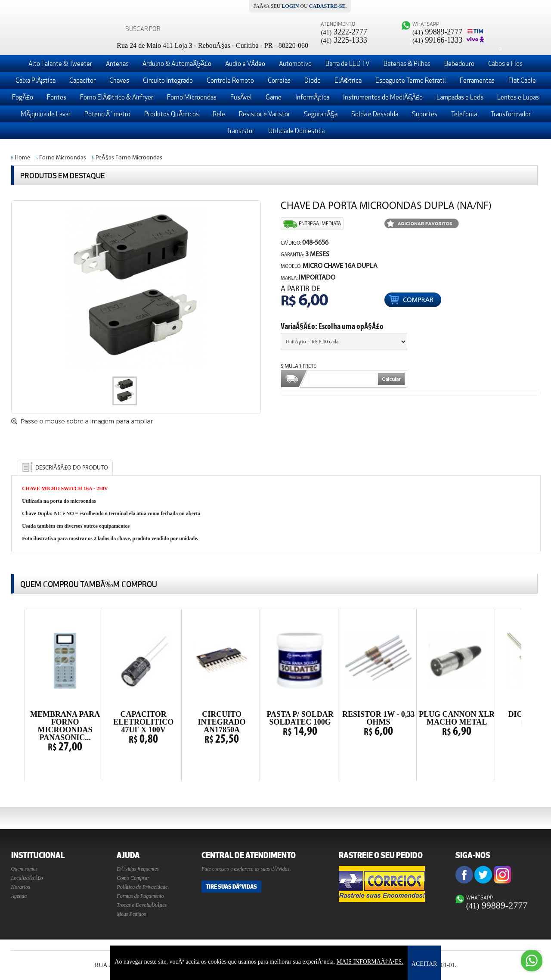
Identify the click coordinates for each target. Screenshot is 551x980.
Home (22, 158)
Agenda (19, 896)
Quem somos (25, 869)
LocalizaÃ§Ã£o (27, 878)
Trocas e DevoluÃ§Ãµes (142, 905)
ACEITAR (424, 964)
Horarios (21, 887)
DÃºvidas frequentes (138, 869)
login (290, 6)
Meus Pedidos (131, 914)
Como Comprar (133, 878)
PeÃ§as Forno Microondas (129, 158)
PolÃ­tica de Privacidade (142, 887)
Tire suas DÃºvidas (231, 887)
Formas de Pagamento (140, 896)
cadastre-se (327, 6)
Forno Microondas (63, 158)
